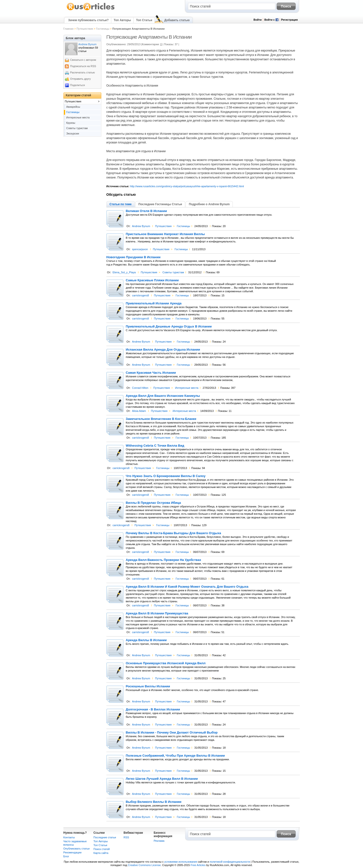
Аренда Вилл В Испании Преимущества (157, 613)
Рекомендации (73, 852)
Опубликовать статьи (77, 849)
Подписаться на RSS (83, 66)
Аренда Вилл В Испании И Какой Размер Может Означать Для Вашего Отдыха (187, 587)
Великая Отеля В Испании (146, 211)
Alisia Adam (139, 411)
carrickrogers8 (140, 295)
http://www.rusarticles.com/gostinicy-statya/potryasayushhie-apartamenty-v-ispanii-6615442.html (187, 186)
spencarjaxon (140, 249)
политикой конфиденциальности (230, 862)
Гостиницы (103, 29)
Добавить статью (177, 20)
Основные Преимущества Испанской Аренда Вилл (166, 663)
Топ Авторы (122, 20)
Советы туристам (173, 272)
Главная (69, 29)
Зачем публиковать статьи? (88, 20)
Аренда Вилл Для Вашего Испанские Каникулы (163, 396)
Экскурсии (73, 133)
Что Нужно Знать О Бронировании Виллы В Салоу (166, 476)
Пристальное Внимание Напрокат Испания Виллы (165, 234)
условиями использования (181, 862)
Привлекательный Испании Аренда (154, 303)
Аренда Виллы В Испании (146, 640)
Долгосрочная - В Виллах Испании (153, 709)
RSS (126, 837)
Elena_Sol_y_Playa (124, 272)
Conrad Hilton (140, 388)
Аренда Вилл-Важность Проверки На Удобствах (164, 560)
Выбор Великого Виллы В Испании (154, 802)
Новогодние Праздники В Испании (134, 257)
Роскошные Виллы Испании (148, 686)
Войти (258, 20)
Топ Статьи (144, 20)
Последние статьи (105, 837)
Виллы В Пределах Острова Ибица (153, 503)
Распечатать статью (83, 72)
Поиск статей (102, 849)
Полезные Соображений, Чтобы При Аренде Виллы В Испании (175, 756)
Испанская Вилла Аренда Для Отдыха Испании (163, 350)
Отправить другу (81, 79)
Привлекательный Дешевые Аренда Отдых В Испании (169, 327)
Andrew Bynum (141, 226)
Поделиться (78, 85)
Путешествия (85, 29)
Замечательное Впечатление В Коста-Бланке (161, 419)
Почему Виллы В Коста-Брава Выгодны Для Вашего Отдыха (173, 533)
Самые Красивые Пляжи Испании (152, 280)
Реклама (159, 841)
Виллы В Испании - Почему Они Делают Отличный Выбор (172, 733)
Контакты (69, 837)
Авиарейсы (73, 107)
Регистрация (290, 20)
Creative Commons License (144, 865)
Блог (66, 856)
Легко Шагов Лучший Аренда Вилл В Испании (162, 779)
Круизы (71, 123)
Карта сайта (101, 853)
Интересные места (187, 388)
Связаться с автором (83, 60)
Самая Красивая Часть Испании (151, 373)
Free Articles (198, 865)
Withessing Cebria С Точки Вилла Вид (155, 446)
